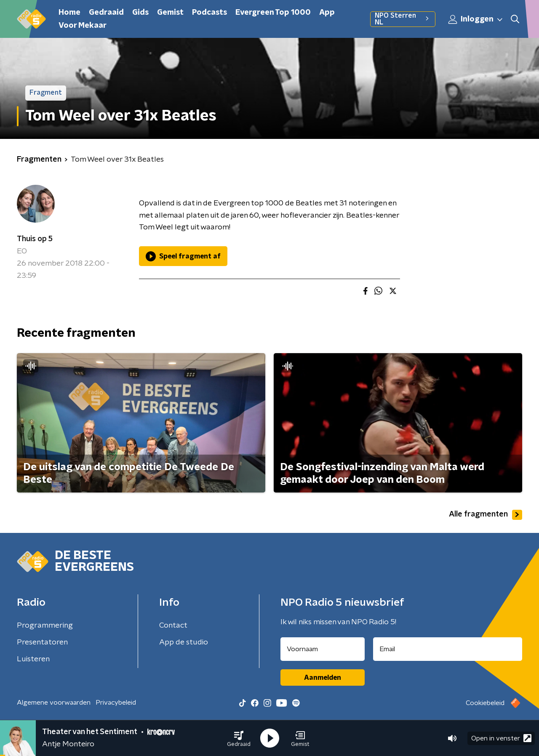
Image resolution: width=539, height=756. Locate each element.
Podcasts (209, 13)
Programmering (45, 626)
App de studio (184, 642)
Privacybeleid (116, 703)
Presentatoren (42, 642)
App (327, 13)
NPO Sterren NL (403, 19)
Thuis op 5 (35, 239)
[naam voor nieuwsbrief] (323, 649)
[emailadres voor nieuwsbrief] (448, 649)
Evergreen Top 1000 (273, 13)
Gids (140, 13)
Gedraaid (106, 13)
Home (69, 13)
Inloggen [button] (476, 19)
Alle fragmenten (486, 515)
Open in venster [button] (501, 738)
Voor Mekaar (83, 26)
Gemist (170, 13)
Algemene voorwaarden (54, 703)
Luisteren (33, 659)
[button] (239, 738)
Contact (173, 626)
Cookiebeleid (485, 703)
